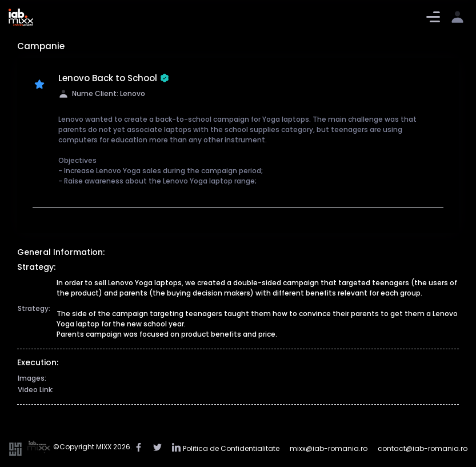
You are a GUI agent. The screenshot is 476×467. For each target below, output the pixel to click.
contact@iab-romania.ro (423, 448)
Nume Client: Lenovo (102, 93)
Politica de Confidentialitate (231, 448)
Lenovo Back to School (114, 79)
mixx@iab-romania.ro (329, 448)
